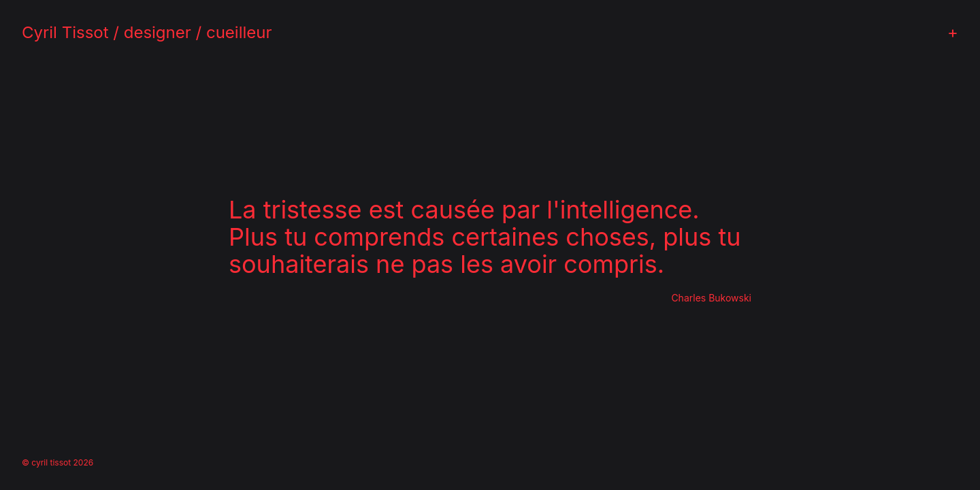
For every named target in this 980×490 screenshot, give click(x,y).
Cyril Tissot (65, 32)
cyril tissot (51, 462)
